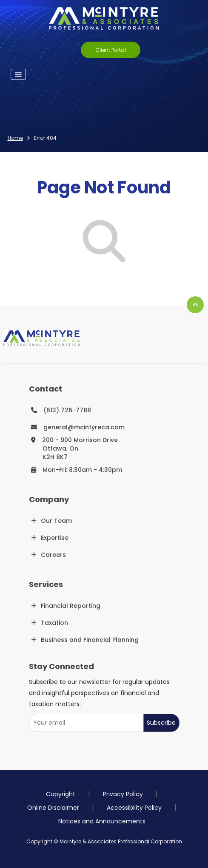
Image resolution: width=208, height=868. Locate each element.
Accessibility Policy (134, 808)
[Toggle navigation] (18, 74)
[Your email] (86, 723)
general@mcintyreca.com (84, 427)
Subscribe (161, 723)
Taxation (54, 623)
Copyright (61, 794)
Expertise (55, 538)
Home (15, 138)
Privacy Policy (123, 794)
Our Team (56, 521)
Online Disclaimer (53, 808)
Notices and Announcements (102, 821)
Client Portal (111, 50)
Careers (53, 555)
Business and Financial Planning (90, 640)
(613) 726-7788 (67, 410)
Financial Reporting (71, 606)
